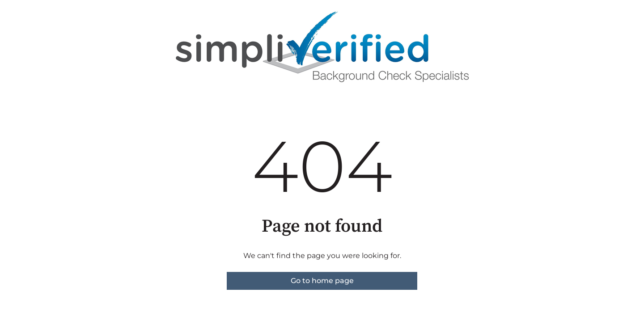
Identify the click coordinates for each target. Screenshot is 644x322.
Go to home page (322, 281)
